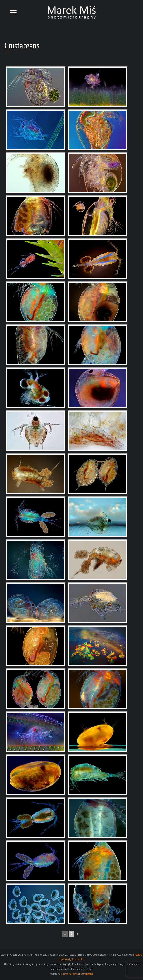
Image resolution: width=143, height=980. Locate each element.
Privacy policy (78, 959)
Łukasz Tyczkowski (70, 974)
